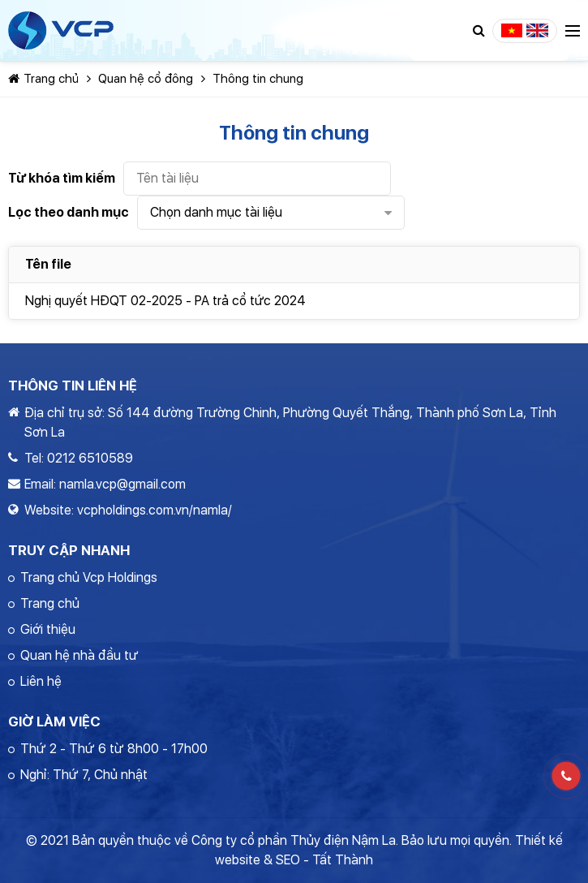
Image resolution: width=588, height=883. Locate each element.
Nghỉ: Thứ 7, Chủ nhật (84, 775)
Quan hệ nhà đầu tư (79, 655)
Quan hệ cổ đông (146, 79)
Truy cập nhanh (69, 550)
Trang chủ (43, 79)
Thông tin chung (258, 79)
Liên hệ (41, 681)
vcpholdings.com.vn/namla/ (155, 510)
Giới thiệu (48, 629)
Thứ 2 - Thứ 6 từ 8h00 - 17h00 (114, 749)
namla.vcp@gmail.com (122, 484)
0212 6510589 (90, 458)
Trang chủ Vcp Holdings (89, 577)
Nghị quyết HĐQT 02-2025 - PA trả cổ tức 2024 (165, 301)
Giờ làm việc (54, 721)
